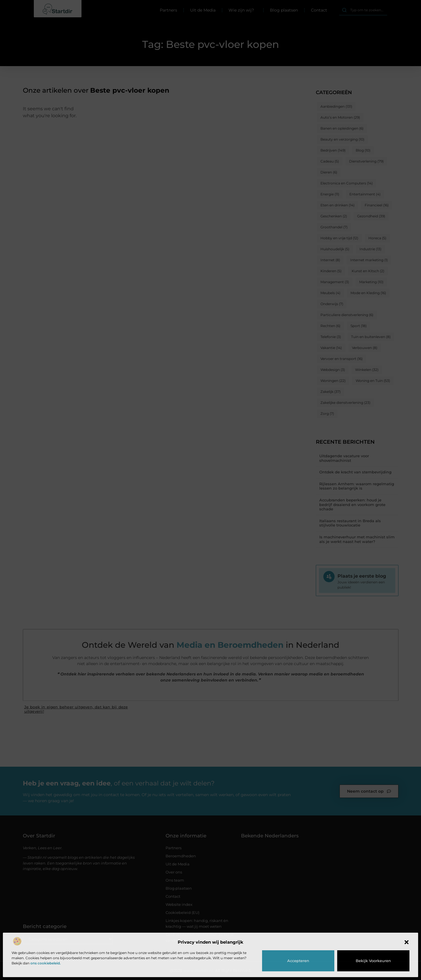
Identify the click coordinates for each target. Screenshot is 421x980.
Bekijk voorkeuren (373, 961)
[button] (407, 942)
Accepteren (298, 961)
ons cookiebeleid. (46, 963)
